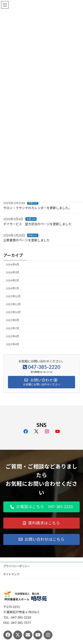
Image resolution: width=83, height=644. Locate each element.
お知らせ (33, 203)
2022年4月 (13, 344)
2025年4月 (13, 336)
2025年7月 (13, 328)
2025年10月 (13, 312)
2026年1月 (13, 288)
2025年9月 (13, 320)
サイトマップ (11, 574)
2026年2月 (13, 280)
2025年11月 (13, 304)
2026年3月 (13, 272)
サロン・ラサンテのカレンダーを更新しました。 (37, 208)
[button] (41, 507)
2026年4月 (13, 264)
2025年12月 (13, 296)
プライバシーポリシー (17, 566)
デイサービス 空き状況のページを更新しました (37, 224)
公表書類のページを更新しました (27, 240)
